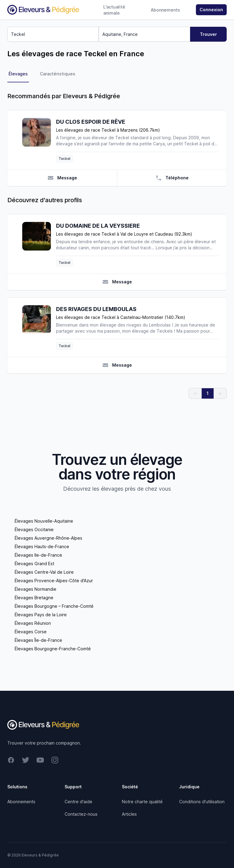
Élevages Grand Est (34, 564)
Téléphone (172, 178)
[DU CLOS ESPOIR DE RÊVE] (39, 140)
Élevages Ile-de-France (38, 555)
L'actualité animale (114, 10)
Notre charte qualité (142, 802)
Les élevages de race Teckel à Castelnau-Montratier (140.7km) (121, 317)
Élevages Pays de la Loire (41, 615)
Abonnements (165, 10)
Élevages (18, 74)
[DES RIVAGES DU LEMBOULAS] (39, 327)
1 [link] (208, 393)
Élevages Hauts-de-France (42, 546)
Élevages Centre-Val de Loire (44, 572)
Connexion (211, 10)
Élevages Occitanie (34, 529)
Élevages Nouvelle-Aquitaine (44, 521)
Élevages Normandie (35, 589)
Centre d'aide (78, 802)
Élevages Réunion (33, 623)
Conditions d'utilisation (202, 802)
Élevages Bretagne (34, 598)
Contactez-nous (81, 814)
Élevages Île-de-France (38, 640)
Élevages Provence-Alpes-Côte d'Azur (54, 581)
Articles (129, 814)
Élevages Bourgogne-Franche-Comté (53, 649)
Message (62, 178)
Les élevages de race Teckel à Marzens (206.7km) (108, 130)
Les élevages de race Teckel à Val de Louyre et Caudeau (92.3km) (124, 234)
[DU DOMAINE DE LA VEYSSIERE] (39, 244)
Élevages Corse (31, 632)
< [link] (195, 393)
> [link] (220, 393)
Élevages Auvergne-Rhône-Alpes (48, 538)
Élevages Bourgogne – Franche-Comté (54, 606)
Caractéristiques (58, 74)
